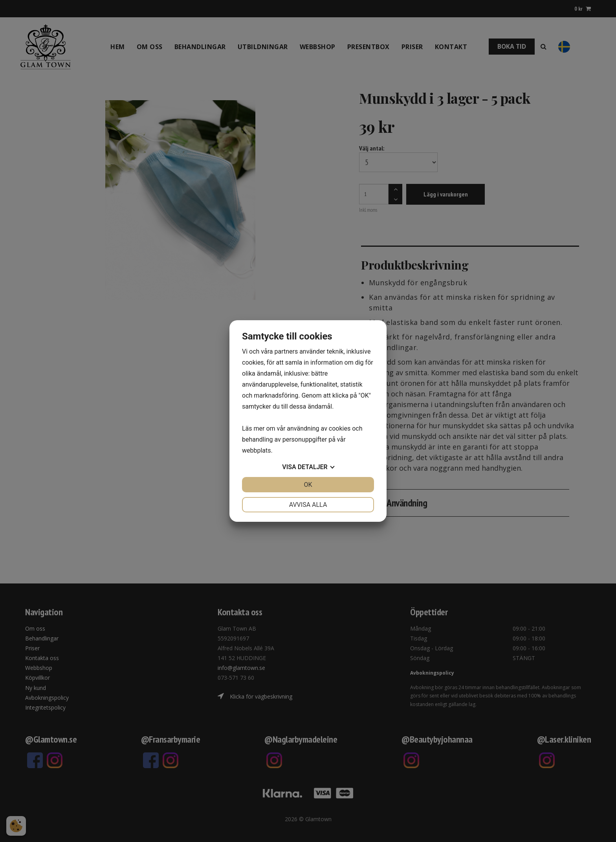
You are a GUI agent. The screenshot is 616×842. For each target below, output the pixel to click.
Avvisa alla (308, 505)
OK (308, 485)
